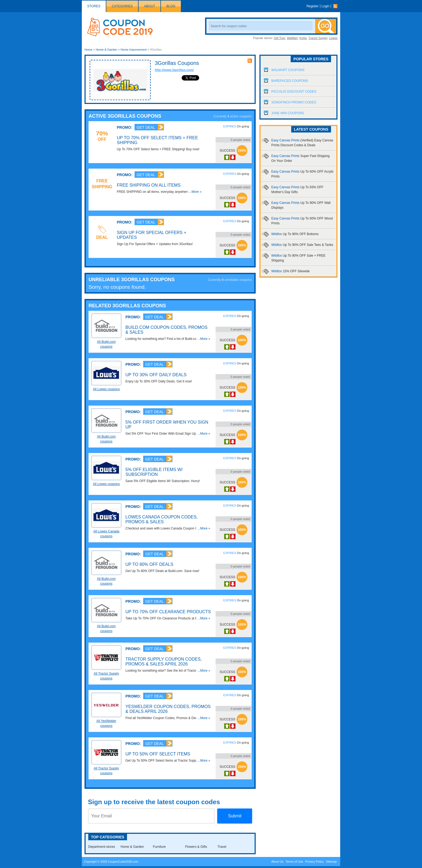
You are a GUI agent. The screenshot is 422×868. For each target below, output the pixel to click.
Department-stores (102, 847)
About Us (277, 862)
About (150, 6)
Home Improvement (134, 50)
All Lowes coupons (106, 389)
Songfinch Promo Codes (294, 102)
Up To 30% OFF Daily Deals (156, 375)
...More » (195, 192)
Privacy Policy (314, 862)
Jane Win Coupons (288, 113)
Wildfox (295, 234)
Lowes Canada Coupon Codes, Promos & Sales (162, 519)
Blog (171, 6)
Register (313, 6)
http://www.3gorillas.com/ (174, 70)
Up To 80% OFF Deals (149, 564)
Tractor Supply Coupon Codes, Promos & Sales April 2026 (164, 662)
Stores (94, 6)
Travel (222, 847)
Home (88, 50)
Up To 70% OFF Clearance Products (168, 612)
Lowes (333, 38)
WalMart (292, 38)
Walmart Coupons (288, 70)
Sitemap (331, 862)
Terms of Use (294, 862)
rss (250, 61)
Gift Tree (279, 38)
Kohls (303, 38)
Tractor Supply (318, 38)
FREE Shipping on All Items (149, 185)
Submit (235, 816)
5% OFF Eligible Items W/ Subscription (154, 472)
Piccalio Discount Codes (294, 92)
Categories (122, 6)
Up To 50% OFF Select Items (158, 754)
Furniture (159, 847)
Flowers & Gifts (196, 847)
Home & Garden (106, 50)
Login (326, 6)
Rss (337, 6)
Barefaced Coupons (290, 81)
